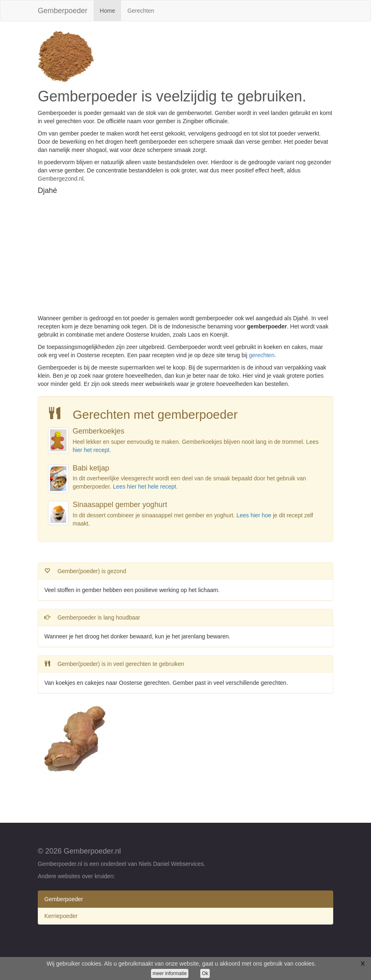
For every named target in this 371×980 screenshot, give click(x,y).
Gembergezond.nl (61, 179)
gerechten (261, 355)
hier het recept (91, 450)
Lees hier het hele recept (144, 487)
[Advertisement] (185, 257)
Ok (205, 973)
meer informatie (170, 973)
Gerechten (141, 11)
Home (110, 10)
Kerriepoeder (61, 916)
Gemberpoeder (63, 11)
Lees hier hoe (254, 515)
